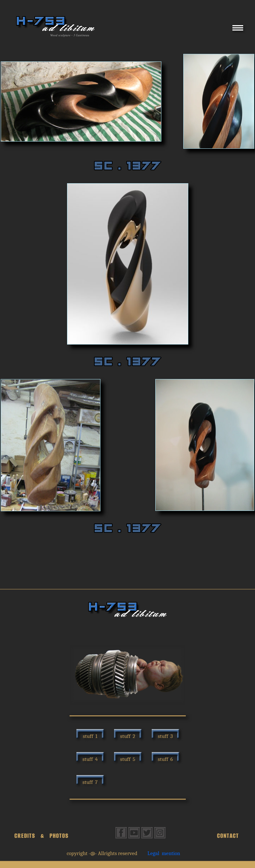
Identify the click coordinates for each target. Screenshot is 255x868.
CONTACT (228, 836)
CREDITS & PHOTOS (41, 836)
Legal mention (164, 853)
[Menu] (238, 31)
